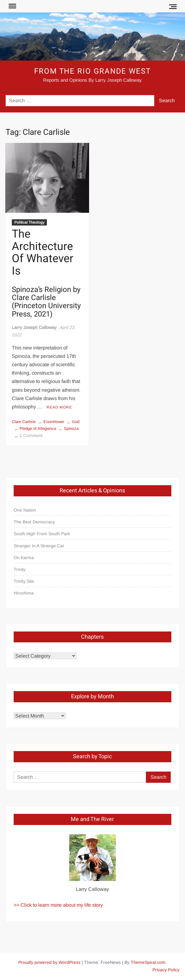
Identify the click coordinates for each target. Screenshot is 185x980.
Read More (59, 407)
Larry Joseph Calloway (34, 327)
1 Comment (31, 435)
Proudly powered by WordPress (49, 962)
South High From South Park (42, 534)
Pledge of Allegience (38, 428)
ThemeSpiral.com (148, 962)
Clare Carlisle (24, 422)
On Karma (24, 558)
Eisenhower (54, 422)
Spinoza (71, 428)
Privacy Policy (166, 970)
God (76, 422)
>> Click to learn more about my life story (58, 905)
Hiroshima (24, 593)
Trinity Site (24, 581)
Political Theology (29, 222)
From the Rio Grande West (92, 71)
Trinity (20, 569)
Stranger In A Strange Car (39, 546)
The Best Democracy (34, 522)
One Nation (25, 510)
